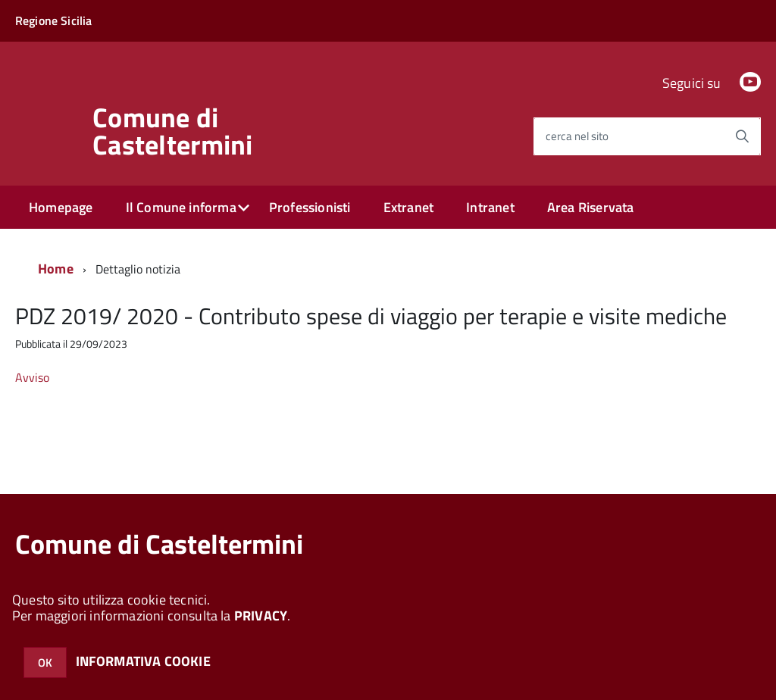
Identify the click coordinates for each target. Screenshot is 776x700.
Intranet (490, 207)
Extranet (408, 207)
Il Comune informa (181, 207)
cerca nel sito (577, 136)
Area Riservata (591, 207)
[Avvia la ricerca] (742, 136)
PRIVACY (261, 616)
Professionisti (310, 207)
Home (56, 269)
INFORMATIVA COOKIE (143, 661)
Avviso (32, 377)
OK (45, 662)
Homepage (61, 207)
